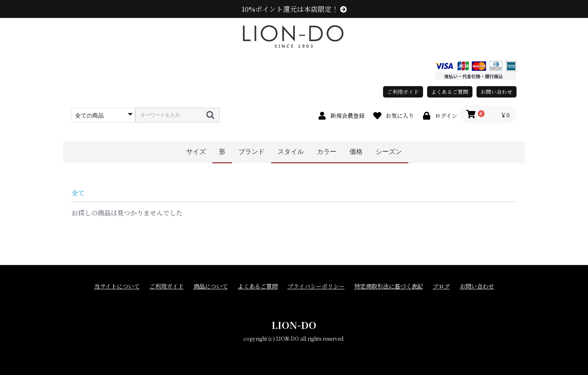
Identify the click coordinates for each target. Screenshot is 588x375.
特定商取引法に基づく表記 (389, 286)
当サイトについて (117, 286)
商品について (211, 286)
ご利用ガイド (403, 92)
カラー (327, 152)
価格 (356, 152)
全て (78, 193)
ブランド (252, 152)
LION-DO (294, 325)
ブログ (441, 286)
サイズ (196, 152)
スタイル (291, 152)
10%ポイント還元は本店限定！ (294, 9)
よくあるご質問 (450, 92)
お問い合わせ (497, 92)
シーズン (389, 152)
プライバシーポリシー (316, 286)
